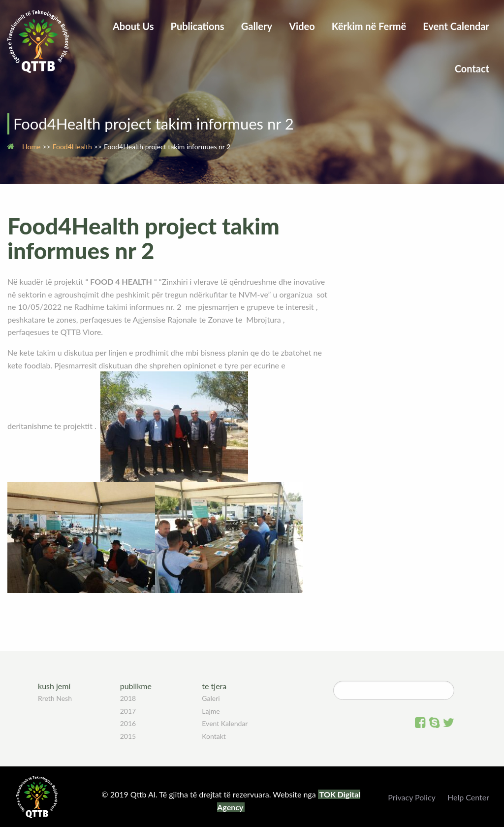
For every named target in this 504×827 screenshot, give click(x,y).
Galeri (211, 698)
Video (302, 26)
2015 (128, 736)
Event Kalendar (225, 723)
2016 (128, 723)
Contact (472, 68)
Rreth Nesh (55, 698)
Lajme (211, 711)
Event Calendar (456, 26)
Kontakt (214, 736)
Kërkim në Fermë (369, 26)
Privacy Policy (412, 797)
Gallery (257, 26)
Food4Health (72, 147)
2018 (128, 698)
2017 (128, 711)
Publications (198, 26)
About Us (133, 26)
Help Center (468, 797)
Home (31, 147)
